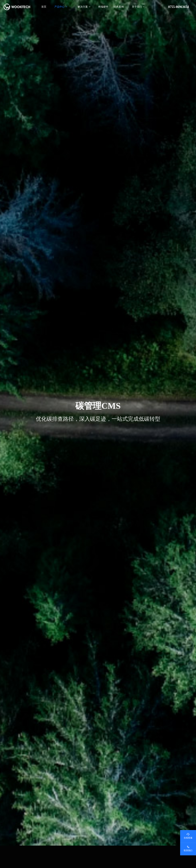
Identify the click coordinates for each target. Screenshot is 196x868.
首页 (44, 7)
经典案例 (119, 7)
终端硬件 (103, 7)
